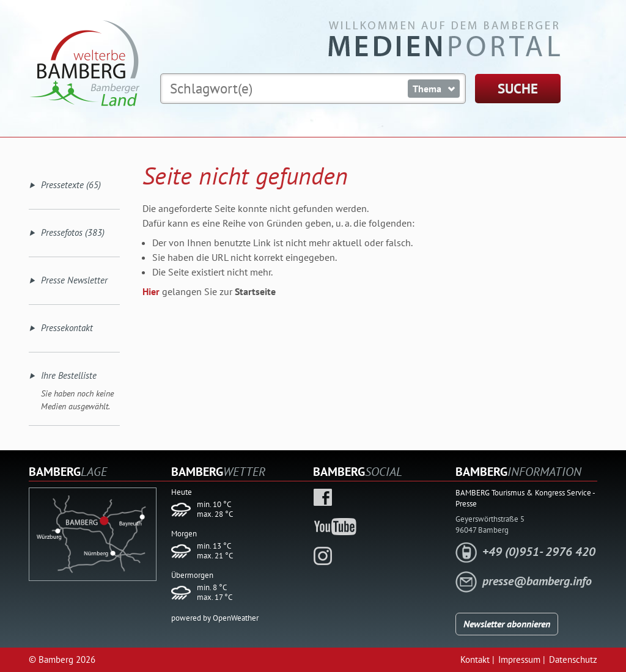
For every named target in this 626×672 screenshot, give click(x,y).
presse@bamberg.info (537, 581)
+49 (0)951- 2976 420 (539, 552)
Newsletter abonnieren (507, 624)
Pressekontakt (67, 328)
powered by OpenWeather (215, 618)
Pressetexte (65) (71, 185)
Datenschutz (573, 659)
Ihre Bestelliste (69, 375)
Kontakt (475, 659)
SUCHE (518, 88)
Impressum (519, 659)
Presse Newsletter (74, 280)
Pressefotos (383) (73, 232)
